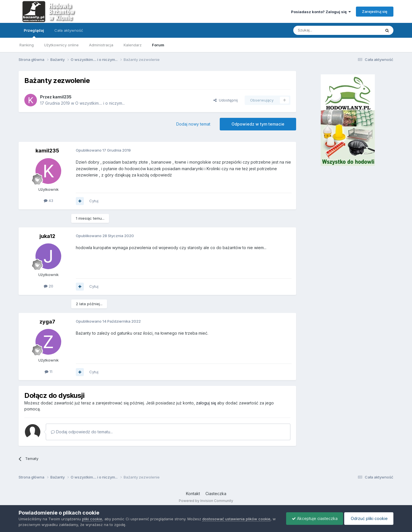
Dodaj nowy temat (193, 124)
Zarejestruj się (375, 11)
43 (48, 201)
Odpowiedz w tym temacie (258, 124)
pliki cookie (92, 519)
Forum (158, 45)
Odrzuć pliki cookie (368, 518)
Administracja (101, 45)
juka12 (47, 236)
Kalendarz (133, 45)
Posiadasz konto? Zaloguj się (321, 12)
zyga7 (47, 322)
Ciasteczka (216, 494)
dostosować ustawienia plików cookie (236, 519)
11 (48, 372)
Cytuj (94, 201)
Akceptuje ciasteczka (313, 518)
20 (48, 286)
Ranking (27, 45)
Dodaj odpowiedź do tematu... (82, 432)
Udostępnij (226, 100)
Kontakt (193, 494)
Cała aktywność (69, 30)
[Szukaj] (323, 30)
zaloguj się (206, 403)
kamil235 (62, 97)
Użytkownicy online (61, 45)
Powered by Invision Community (206, 501)
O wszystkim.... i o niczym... (100, 103)
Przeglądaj (34, 33)
